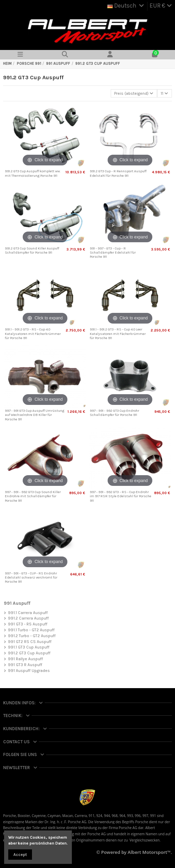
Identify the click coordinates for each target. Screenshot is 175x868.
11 (164, 93)
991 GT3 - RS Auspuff (28, 624)
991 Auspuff (17, 603)
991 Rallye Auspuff (25, 659)
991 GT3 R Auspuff (25, 665)
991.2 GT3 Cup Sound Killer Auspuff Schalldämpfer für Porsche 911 (32, 251)
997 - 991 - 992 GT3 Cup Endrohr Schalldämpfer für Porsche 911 (114, 413)
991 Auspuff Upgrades (29, 671)
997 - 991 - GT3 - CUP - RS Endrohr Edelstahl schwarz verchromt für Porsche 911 (31, 578)
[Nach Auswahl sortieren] (134, 94)
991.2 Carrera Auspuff (28, 618)
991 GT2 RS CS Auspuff (30, 642)
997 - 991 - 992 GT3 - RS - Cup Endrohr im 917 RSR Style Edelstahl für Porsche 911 (121, 496)
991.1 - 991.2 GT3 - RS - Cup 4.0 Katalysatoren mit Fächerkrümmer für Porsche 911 (33, 334)
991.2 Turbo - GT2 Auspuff (32, 636)
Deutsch (126, 6)
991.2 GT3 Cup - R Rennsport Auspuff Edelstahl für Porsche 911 (118, 173)
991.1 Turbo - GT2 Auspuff (31, 630)
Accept (20, 855)
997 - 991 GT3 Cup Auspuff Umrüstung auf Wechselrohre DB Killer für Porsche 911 (35, 415)
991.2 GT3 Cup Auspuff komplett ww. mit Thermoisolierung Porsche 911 (33, 173)
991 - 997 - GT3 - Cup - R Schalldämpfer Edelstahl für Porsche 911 (113, 253)
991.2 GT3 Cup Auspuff (29, 653)
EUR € (161, 6)
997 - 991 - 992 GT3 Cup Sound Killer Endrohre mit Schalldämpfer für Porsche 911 (33, 496)
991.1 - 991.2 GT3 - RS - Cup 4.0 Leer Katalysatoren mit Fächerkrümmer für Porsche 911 (118, 334)
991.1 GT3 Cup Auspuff (29, 647)
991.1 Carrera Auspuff (28, 613)
